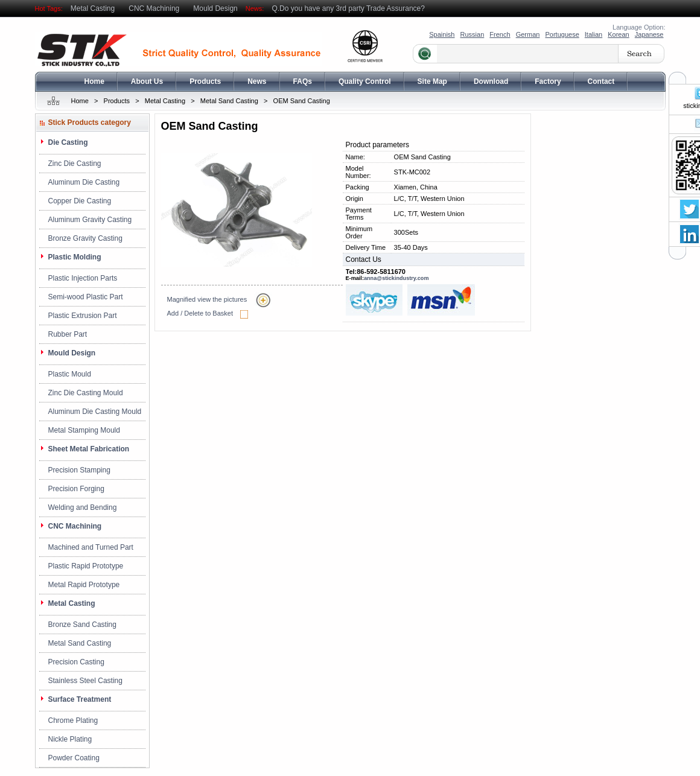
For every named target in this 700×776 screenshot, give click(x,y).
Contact (601, 81)
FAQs (303, 81)
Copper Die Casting (80, 201)
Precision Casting (76, 662)
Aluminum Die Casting (84, 182)
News (257, 81)
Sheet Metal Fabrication (89, 449)
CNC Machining (154, 8)
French (500, 34)
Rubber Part (68, 334)
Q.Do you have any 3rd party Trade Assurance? (348, 8)
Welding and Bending (83, 507)
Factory (548, 81)
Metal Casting (93, 8)
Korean (618, 34)
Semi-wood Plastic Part (86, 297)
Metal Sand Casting (229, 101)
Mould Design (215, 8)
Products (205, 81)
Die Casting (68, 142)
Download (491, 81)
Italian (593, 34)
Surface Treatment (80, 699)
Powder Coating (74, 758)
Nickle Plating (70, 739)
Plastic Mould (70, 374)
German (528, 34)
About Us (147, 81)
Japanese (649, 34)
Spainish (442, 34)
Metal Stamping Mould (84, 430)
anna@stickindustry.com (396, 278)
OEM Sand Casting (302, 101)
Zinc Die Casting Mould (86, 393)
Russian (472, 34)
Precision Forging (76, 489)
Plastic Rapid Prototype (86, 566)
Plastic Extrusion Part (83, 316)
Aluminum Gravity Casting (90, 220)
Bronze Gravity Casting (85, 238)
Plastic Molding (75, 257)
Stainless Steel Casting (85, 681)
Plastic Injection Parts (83, 278)
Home (94, 81)
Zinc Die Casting (75, 164)
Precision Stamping (79, 470)
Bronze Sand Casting (82, 625)
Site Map (432, 81)
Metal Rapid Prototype (84, 585)
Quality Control (365, 81)
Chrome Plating (73, 720)
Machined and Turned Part (91, 547)
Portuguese (562, 34)
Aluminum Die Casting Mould (95, 412)
